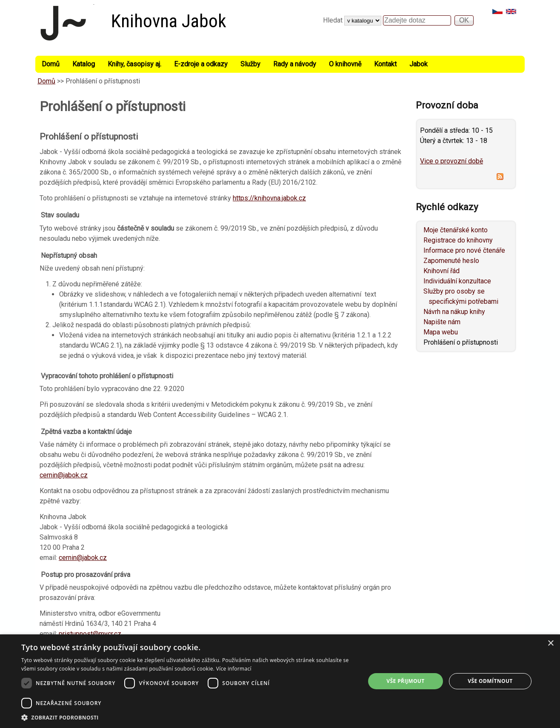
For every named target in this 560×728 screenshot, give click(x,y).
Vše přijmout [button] (405, 681)
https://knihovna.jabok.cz (269, 198)
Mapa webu (441, 332)
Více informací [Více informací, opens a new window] (234, 669)
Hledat (334, 20)
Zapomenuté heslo (451, 261)
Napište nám (442, 322)
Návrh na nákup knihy (454, 312)
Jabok (419, 64)
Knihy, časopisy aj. (134, 64)
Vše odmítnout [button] (490, 681)
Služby (250, 64)
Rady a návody (295, 64)
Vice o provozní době (451, 161)
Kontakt (385, 64)
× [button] (550, 644)
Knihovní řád (441, 271)
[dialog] (280, 681)
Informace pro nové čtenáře (464, 250)
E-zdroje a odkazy (201, 64)
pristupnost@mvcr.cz (90, 634)
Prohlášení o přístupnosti (461, 342)
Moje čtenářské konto (456, 230)
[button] (188, 717)
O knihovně (345, 64)
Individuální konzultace (457, 281)
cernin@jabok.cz (64, 475)
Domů (51, 64)
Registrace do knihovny (458, 240)
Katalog (84, 64)
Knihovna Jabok (169, 21)
